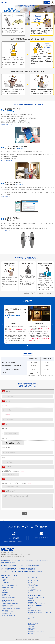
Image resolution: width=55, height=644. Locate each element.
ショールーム (13, 565)
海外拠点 (45, 563)
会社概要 (8, 563)
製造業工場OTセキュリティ (35, 627)
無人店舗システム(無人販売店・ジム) (37, 607)
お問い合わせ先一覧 (41, 540)
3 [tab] (30, 345)
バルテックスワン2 (6, 616)
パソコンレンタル (32, 592)
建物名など (5, 457)
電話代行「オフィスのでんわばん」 (10, 588)
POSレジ (30, 612)
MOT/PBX (4, 583)
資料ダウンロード (12, 578)
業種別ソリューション (33, 626)
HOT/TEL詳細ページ (7, 125)
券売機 (30, 610)
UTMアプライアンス (7, 620)
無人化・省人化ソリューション (35, 598)
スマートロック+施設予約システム (36, 600)
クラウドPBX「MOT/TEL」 (8, 582)
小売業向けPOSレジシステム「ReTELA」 (38, 617)
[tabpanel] (28, 324)
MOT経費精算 (5, 595)
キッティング (31, 595)
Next (52, 324)
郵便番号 (4, 429)
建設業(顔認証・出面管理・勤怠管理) (37, 634)
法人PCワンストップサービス (35, 593)
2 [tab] (28, 345)
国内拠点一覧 (40, 563)
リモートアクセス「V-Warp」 (9, 615)
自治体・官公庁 (32, 631)
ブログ (35, 563)
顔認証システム (32, 603)
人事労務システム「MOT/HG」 (9, 590)
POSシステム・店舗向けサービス (36, 608)
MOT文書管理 (5, 597)
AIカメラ (4, 605)
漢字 (5, 405)
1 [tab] (25, 345)
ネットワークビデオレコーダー (9, 618)
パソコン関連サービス (33, 580)
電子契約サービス (6, 598)
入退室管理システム (33, 602)
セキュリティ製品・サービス (9, 603)
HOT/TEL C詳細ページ (8, 161)
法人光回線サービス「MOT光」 (9, 600)
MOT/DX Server (6, 587)
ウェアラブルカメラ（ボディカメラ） (11, 606)
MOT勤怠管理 (5, 592)
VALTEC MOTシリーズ (7, 580)
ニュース (13, 563)
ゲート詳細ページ (6, 230)
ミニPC (30, 582)
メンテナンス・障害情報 (28, 563)
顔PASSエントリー (33, 605)
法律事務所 (31, 636)
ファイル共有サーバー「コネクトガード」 (11, 611)
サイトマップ (39, 574)
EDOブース (31, 621)
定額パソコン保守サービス (34, 587)
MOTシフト (5, 593)
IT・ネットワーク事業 (11, 568)
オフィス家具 (31, 620)
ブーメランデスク (32, 623)
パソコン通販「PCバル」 (34, 588)
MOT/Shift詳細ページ (7, 196)
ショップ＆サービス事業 (22, 568)
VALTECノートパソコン (34, 583)
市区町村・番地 (6, 448)
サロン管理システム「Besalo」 (35, 613)
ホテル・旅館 (31, 629)
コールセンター (32, 638)
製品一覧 (4, 578)
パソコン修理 (31, 590)
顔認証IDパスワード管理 (8, 608)
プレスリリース (19, 563)
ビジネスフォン (6, 585)
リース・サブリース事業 (33, 568)
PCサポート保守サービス (34, 585)
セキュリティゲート (7, 610)
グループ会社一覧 (5, 565)
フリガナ (7, 415)
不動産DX (31, 632)
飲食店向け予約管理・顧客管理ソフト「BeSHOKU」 (40, 615)
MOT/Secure (5, 613)
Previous (3, 324)
